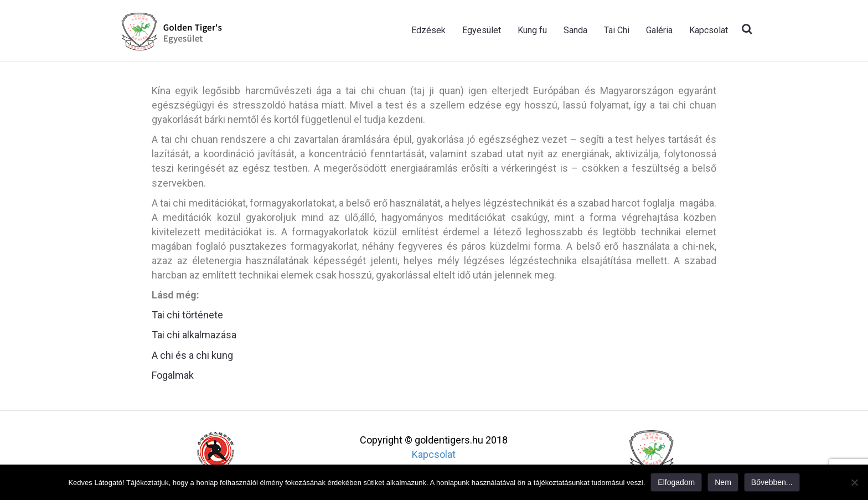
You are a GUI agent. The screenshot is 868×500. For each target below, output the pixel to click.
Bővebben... (772, 482)
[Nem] (854, 482)
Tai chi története (187, 315)
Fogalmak (173, 375)
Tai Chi (617, 30)
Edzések (428, 30)
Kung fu (532, 30)
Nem (723, 482)
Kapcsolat (709, 30)
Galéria (659, 30)
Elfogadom (676, 482)
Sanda (575, 30)
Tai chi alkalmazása (194, 335)
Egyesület (482, 30)
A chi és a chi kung (192, 355)
